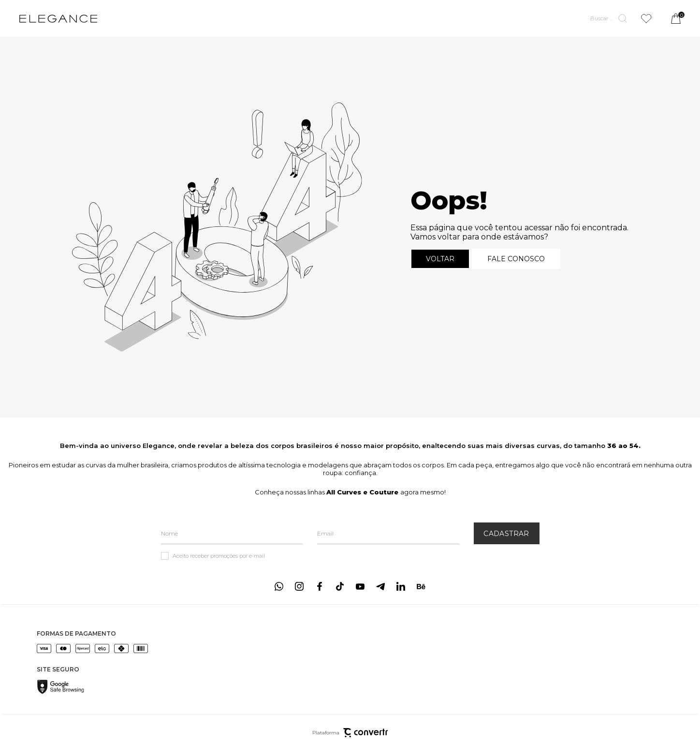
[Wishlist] (646, 19)
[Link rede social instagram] (299, 586)
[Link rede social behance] (421, 586)
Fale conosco (516, 259)
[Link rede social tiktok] (340, 586)
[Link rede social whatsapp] (279, 586)
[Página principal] (58, 18)
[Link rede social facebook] (320, 586)
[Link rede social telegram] (380, 586)
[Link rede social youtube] (360, 586)
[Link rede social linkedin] (401, 586)
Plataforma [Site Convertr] (350, 733)
